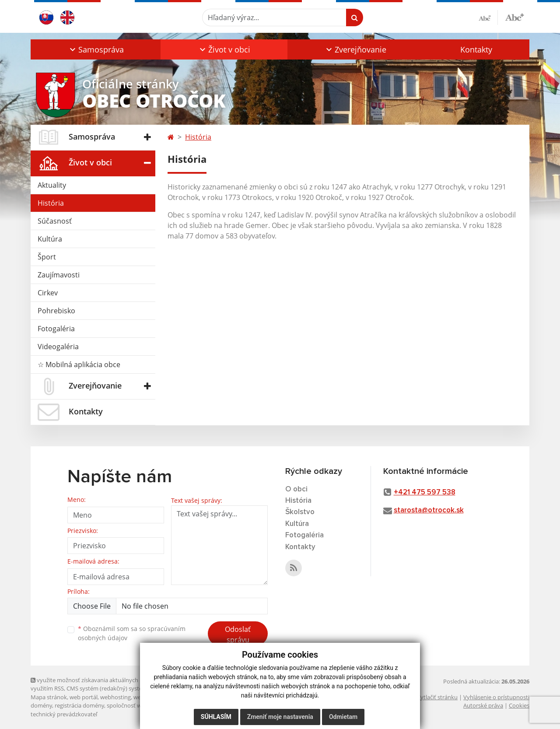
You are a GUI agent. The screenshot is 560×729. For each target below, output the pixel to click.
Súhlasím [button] (216, 717)
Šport (47, 257)
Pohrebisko (56, 311)
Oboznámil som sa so (132, 633)
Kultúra (50, 239)
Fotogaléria (56, 329)
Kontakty (476, 49)
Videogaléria (58, 347)
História (51, 203)
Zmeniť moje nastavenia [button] (280, 717)
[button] (96, 49)
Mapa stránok (49, 697)
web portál (84, 697)
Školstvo (300, 512)
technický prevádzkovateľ (64, 714)
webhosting (115, 697)
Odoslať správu (238, 634)
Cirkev (48, 293)
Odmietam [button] (343, 717)
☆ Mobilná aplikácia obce (79, 364)
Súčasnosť (55, 221)
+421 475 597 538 (425, 492)
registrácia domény (79, 705)
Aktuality (52, 185)
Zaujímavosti (59, 275)
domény (41, 705)
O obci (296, 489)
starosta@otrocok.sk (429, 510)
